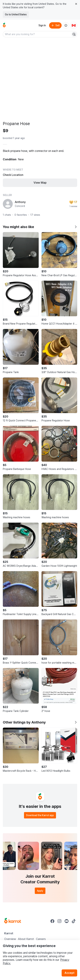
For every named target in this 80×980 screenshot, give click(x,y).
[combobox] (37, 34)
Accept (69, 973)
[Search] (74, 34)
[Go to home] (4, 25)
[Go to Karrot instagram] (60, 921)
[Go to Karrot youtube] (67, 921)
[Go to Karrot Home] (13, 921)
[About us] (66, 25)
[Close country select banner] (76, 4)
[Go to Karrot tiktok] (74, 921)
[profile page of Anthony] (8, 204)
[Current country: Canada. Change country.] (74, 25)
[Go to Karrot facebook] (52, 921)
